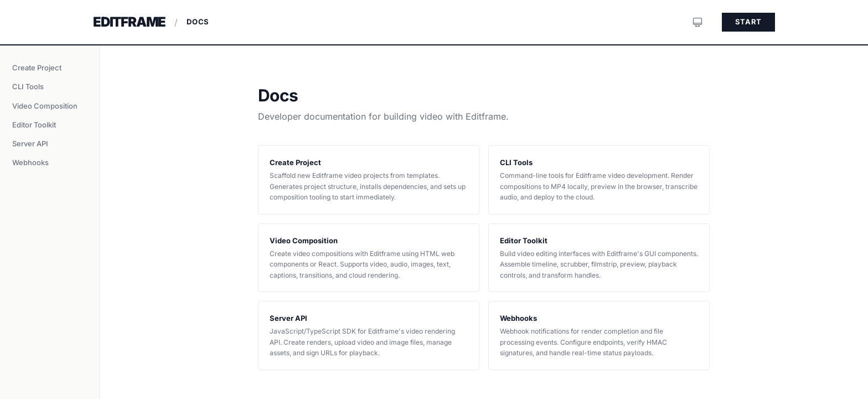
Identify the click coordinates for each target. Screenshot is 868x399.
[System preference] (697, 22)
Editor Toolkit (34, 125)
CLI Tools (28, 86)
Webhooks (30, 162)
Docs (198, 22)
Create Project (37, 68)
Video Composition (45, 106)
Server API (30, 144)
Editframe (129, 22)
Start (748, 22)
